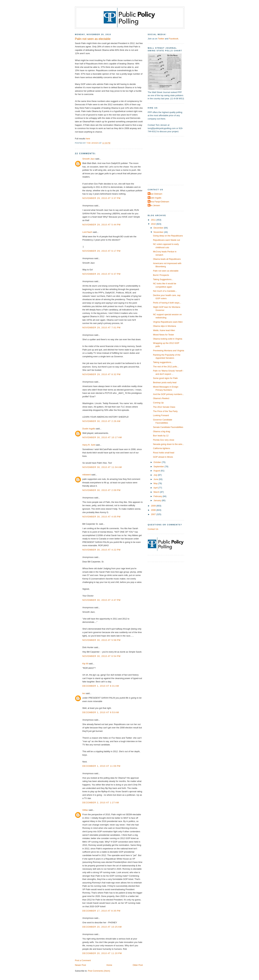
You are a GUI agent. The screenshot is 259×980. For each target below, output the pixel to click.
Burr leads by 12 (161, 436)
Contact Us (153, 529)
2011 (154, 220)
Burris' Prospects (161, 275)
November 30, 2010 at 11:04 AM (102, 467)
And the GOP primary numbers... (168, 394)
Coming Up (158, 403)
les (84, 693)
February (158, 496)
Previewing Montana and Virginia (169, 351)
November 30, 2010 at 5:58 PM (101, 640)
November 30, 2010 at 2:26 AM (101, 421)
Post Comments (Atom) (99, 971)
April (156, 488)
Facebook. (174, 39)
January (158, 500)
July (156, 475)
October (158, 462)
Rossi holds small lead (164, 453)
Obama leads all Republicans (167, 259)
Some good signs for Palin (165, 378)
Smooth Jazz (88, 159)
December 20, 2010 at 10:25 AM (102, 927)
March (157, 492)
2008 (154, 510)
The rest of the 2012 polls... (166, 367)
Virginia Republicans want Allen (168, 322)
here (88, 139)
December (159, 228)
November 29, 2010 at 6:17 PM (101, 251)
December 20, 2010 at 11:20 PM (102, 953)
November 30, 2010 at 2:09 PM (101, 490)
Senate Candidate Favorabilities (168, 427)
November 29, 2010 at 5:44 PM (101, 225)
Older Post (138, 965)
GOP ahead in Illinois (163, 457)
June (156, 479)
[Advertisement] (168, 160)
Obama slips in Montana (164, 326)
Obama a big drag (162, 431)
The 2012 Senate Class (164, 407)
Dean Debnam (155, 194)
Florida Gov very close (164, 440)
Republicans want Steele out (166, 240)
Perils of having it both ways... (167, 303)
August (157, 471)
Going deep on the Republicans (168, 236)
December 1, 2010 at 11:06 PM (101, 766)
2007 (154, 514)
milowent (87, 475)
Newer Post (80, 965)
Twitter (161, 39)
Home (109, 965)
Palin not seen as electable (166, 271)
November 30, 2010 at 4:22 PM (101, 550)
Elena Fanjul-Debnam (159, 202)
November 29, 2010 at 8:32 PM (101, 374)
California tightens (162, 448)
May (156, 483)
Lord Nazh (87, 232)
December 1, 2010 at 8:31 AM (101, 686)
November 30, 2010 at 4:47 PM (101, 600)
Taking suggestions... (163, 362)
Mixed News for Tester (163, 335)
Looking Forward (161, 415)
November (159, 232)
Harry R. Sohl (89, 445)
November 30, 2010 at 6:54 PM (101, 656)
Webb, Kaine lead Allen (164, 330)
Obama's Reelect (161, 398)
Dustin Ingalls (89, 429)
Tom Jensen (154, 205)
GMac (85, 810)
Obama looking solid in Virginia (168, 339)
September (159, 467)
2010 (154, 224)
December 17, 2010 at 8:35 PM (101, 911)
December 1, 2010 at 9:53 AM (101, 712)
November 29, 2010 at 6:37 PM (101, 274)
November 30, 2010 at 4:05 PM (101, 517)
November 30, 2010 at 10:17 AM (102, 437)
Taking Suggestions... (163, 279)
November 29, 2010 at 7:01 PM (101, 328)
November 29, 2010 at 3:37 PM (101, 198)
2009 (154, 506)
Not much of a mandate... (165, 291)
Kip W (85, 664)
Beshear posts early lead (165, 382)
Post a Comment (83, 960)
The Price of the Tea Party (165, 411)
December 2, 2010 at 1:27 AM (101, 803)
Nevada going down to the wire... (168, 444)
